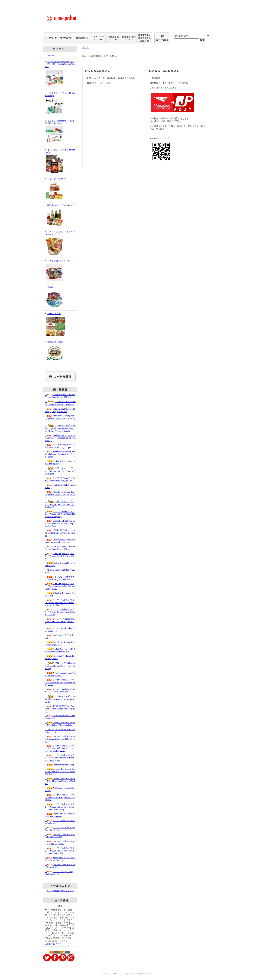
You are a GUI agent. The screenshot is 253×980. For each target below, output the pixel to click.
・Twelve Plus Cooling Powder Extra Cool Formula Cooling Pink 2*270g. (60, 438)
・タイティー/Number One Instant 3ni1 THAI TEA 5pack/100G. (60, 621)
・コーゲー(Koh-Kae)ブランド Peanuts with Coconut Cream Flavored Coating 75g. (60, 851)
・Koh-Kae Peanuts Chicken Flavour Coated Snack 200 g (60, 548)
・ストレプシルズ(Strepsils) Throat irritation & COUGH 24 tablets (60, 699)
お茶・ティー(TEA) (60, 189)
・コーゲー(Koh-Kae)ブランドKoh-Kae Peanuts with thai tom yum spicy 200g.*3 (60, 603)
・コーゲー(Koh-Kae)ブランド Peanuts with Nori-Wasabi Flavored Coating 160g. (60, 514)
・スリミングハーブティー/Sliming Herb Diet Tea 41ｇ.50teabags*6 (60, 471)
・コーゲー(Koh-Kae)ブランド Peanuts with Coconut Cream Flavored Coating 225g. (60, 748)
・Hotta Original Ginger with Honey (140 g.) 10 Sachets (60, 410)
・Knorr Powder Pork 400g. (60, 765)
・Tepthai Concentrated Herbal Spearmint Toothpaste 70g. (60, 650)
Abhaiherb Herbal (60, 352)
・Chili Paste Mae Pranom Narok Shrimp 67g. (60, 463)
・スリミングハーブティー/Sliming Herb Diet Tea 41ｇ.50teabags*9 (60, 504)
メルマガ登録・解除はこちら (60, 891)
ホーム (86, 47)
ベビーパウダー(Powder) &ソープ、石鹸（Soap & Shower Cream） (60, 74)
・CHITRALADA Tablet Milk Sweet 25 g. (60, 731)
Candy (60, 297)
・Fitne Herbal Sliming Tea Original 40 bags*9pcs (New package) (60, 418)
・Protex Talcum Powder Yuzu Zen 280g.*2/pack (60, 674)
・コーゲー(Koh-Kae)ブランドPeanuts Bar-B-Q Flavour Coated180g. (60, 797)
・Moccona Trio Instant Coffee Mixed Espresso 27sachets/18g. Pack (60, 781)
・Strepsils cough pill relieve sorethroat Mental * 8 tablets (60, 541)
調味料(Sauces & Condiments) (60, 215)
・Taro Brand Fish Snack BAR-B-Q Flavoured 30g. (60, 843)
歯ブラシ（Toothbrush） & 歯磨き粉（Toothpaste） (60, 132)
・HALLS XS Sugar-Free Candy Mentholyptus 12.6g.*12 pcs (60, 479)
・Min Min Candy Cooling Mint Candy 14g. (59, 873)
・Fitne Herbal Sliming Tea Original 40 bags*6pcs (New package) (60, 494)
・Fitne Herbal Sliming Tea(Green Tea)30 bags (59, 644)
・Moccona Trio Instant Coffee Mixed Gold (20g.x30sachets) (60, 724)
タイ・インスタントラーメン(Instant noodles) (60, 243)
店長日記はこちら (53, 944)
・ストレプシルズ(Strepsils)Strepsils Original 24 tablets (60, 578)
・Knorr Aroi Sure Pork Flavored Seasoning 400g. (60, 815)
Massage (51, 55)
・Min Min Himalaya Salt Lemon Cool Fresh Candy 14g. (60, 691)
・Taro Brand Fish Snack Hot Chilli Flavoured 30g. (60, 836)
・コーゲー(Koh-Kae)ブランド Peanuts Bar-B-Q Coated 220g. (60, 556)
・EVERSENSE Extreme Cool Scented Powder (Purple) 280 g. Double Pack (60, 523)
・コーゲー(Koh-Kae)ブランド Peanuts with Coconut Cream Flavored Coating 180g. (60, 807)
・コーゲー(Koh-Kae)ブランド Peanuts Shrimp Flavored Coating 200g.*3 (60, 612)
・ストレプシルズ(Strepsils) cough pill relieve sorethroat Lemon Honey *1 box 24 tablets (60, 428)
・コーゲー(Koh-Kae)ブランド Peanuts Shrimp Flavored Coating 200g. (60, 682)
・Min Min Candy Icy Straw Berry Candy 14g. (60, 829)
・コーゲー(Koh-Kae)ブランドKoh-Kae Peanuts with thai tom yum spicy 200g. (60, 758)
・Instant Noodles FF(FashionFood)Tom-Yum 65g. (60, 859)
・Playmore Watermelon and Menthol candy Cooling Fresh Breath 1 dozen (60, 454)
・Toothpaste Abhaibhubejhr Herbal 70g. (60, 564)
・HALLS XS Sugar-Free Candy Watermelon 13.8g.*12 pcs (60, 446)
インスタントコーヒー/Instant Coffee (60, 161)
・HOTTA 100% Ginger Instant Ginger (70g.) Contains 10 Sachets (60, 533)
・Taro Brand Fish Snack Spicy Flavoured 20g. (60, 866)
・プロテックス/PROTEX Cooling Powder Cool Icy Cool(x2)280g (60, 666)
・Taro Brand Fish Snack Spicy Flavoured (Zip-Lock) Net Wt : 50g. (60, 739)
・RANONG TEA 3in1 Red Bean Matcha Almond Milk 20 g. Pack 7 (60, 709)
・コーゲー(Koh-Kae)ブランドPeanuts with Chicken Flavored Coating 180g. (60, 586)
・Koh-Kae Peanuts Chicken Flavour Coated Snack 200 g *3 (60, 396)
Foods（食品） (60, 325)
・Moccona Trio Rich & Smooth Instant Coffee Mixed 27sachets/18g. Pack (60, 772)
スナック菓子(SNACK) (60, 271)
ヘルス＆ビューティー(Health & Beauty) (60, 104)
